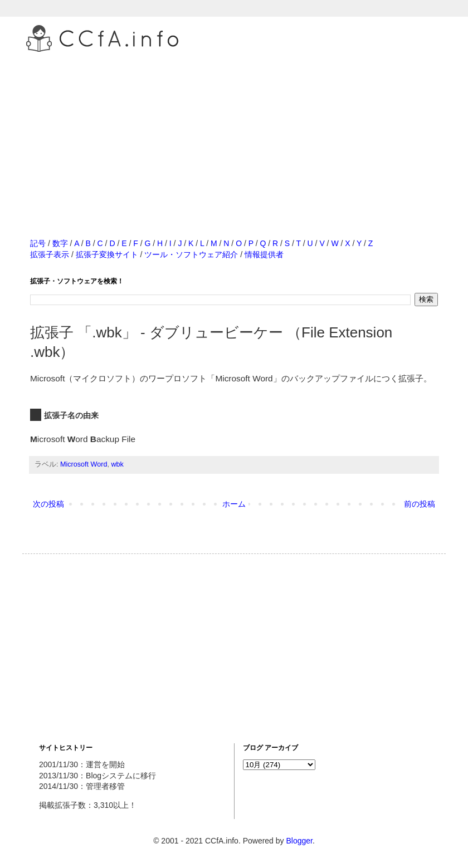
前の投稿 (420, 504)
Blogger (299, 841)
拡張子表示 (50, 254)
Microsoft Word (84, 464)
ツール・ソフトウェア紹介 (191, 254)
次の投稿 (48, 504)
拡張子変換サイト (107, 254)
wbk (117, 464)
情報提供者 (264, 254)
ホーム (234, 504)
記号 (38, 243)
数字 (60, 243)
